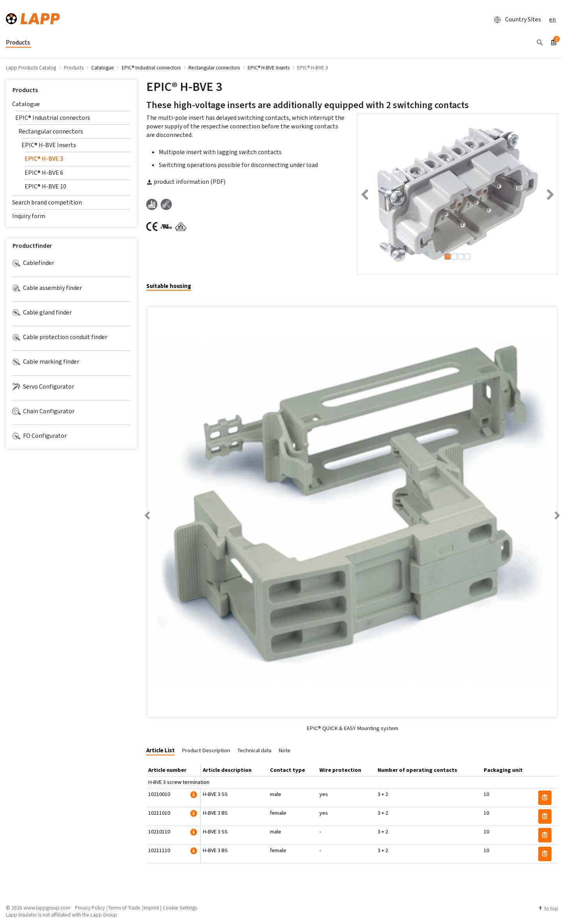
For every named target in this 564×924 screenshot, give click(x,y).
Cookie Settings (180, 908)
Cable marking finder (46, 362)
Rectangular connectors (51, 131)
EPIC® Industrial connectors (53, 118)
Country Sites (515, 20)
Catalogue (26, 104)
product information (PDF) (186, 182)
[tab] (172, 287)
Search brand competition (47, 202)
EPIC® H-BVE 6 (44, 173)
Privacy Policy (90, 908)
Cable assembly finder (47, 288)
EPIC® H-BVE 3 (44, 159)
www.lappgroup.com (47, 908)
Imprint (151, 908)
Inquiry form (29, 216)
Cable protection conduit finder (60, 337)
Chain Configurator (43, 411)
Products (25, 90)
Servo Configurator (43, 387)
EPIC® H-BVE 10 (45, 186)
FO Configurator (39, 436)
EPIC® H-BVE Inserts (49, 145)
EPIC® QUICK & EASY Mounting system (352, 728)
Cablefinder (33, 263)
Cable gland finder (42, 313)
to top (548, 908)
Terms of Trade (124, 908)
